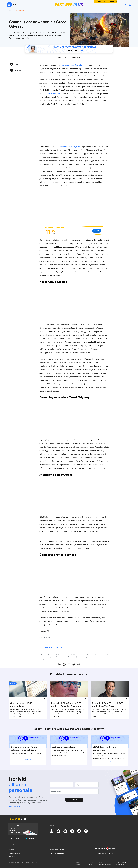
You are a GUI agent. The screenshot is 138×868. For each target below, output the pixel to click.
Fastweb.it (12, 857)
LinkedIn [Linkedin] (59, 58)
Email (79, 58)
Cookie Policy (90, 863)
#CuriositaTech (49, 647)
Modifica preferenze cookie (105, 863)
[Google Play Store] (30, 839)
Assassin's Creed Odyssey (69, 147)
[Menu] (12, 5)
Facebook (69, 58)
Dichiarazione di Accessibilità (121, 863)
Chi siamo (12, 850)
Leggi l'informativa (14, 806)
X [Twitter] (64, 58)
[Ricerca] (127, 5)
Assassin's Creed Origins (72, 65)
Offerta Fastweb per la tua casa (104, 1)
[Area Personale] (130, 5)
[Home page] (69, 5)
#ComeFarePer (59, 647)
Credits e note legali (15, 853)
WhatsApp (74, 58)
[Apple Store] (15, 839)
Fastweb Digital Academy (57, 850)
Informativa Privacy (79, 863)
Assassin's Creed (55, 94)
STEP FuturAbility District (57, 853)
